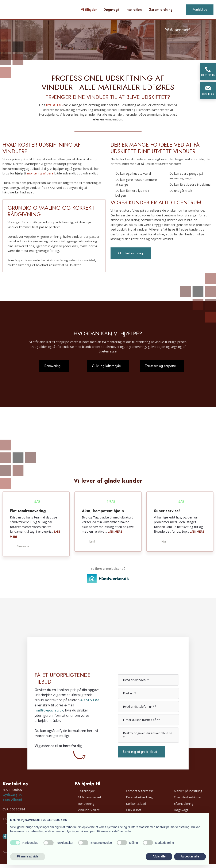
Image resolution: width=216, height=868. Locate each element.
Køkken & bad (136, 803)
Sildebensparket (90, 797)
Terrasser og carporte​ (160, 366)
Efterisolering (184, 803)
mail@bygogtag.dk (49, 710)
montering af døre (40, 173)
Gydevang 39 (12, 795)
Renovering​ (52, 366)
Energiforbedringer (188, 797)
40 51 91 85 (90, 700)
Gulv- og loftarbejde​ (106, 366)
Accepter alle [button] (190, 856)
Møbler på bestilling (188, 791)
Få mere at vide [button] (28, 856)
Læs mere (115, 532)
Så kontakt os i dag (129, 253)
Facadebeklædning (139, 797)
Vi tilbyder (89, 10)
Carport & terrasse (140, 791)
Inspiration (134, 10)
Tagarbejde (86, 791)
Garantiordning (161, 10)
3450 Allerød (12, 800)
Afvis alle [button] (159, 856)
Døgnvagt (111, 10)
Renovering (86, 803)
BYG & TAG (54, 105)
